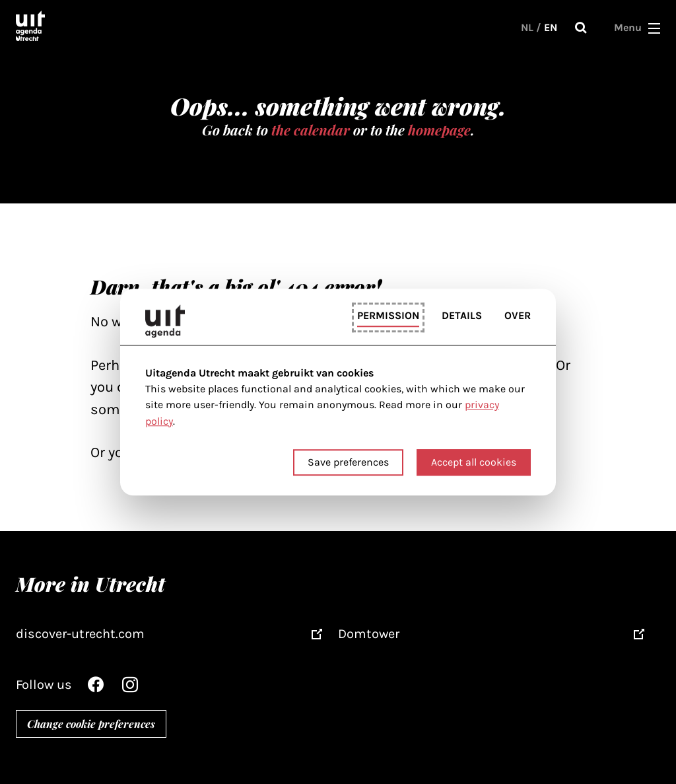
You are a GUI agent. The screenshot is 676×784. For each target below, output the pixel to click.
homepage (439, 129)
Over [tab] (518, 316)
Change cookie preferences (91, 724)
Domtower (369, 634)
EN (551, 27)
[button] (654, 28)
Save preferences (348, 462)
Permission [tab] (388, 316)
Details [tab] (462, 316)
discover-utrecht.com (80, 634)
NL (527, 27)
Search (581, 28)
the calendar (311, 129)
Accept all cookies (474, 462)
